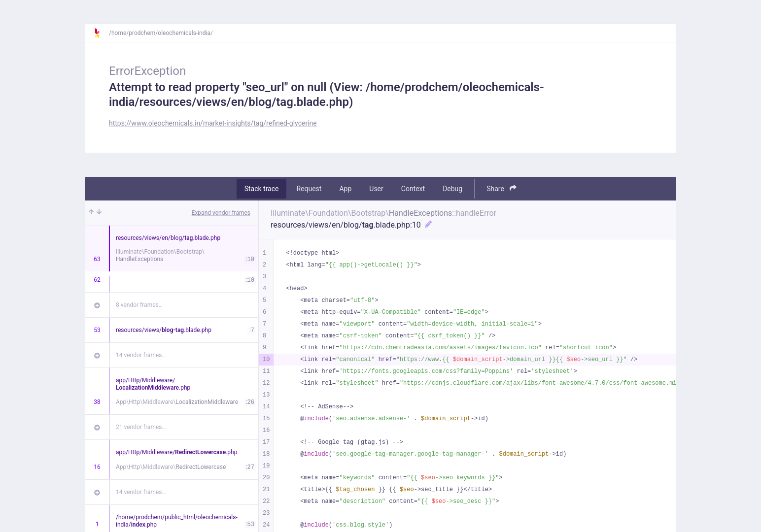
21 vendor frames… (141, 427)
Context (413, 189)
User (376, 189)
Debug (452, 189)
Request (309, 189)
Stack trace (262, 189)
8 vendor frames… (139, 305)
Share (502, 188)
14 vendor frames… (141, 355)
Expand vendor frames (221, 213)
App (345, 189)
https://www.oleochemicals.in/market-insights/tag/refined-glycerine (213, 123)
